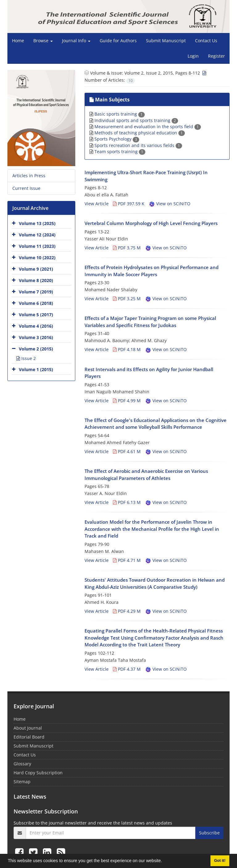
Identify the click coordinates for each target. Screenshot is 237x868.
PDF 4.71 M (127, 560)
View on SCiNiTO (170, 204)
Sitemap (22, 782)
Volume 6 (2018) (36, 303)
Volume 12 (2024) (37, 234)
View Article (97, 204)
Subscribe (209, 833)
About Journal (28, 728)
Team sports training (120, 151)
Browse (43, 41)
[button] (164, 862)
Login (193, 56)
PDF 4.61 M (127, 451)
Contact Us (206, 41)
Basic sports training (120, 114)
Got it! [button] (220, 861)
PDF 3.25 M (127, 299)
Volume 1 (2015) (36, 369)
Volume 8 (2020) (36, 280)
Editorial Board (29, 737)
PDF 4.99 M (127, 401)
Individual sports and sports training (136, 120)
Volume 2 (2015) (36, 348)
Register (216, 56)
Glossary (22, 764)
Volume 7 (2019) (36, 291)
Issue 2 (26, 358)
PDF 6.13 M (127, 502)
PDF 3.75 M (127, 248)
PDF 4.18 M (127, 349)
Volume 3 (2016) (36, 337)
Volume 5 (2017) (36, 314)
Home (18, 41)
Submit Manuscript (166, 41)
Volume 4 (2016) (36, 326)
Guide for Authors (118, 41)
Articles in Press (29, 176)
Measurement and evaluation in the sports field (148, 127)
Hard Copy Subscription (38, 773)
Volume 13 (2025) (37, 223)
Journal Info (76, 41)
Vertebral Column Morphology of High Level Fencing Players (151, 223)
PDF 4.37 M (127, 669)
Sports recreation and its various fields (138, 145)
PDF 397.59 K (129, 204)
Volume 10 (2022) (37, 257)
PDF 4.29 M (127, 611)
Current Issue (26, 188)
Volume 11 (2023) (37, 246)
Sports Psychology (117, 139)
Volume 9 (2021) (36, 269)
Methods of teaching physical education (140, 133)
